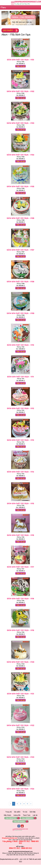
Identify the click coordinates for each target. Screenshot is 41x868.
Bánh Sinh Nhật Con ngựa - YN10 (20, 345)
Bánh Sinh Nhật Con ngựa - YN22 (20, 725)
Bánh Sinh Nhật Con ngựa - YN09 (20, 313)
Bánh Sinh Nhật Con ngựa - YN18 (20, 599)
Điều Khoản (7, 815)
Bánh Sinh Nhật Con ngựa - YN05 (20, 186)
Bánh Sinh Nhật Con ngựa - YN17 (20, 567)
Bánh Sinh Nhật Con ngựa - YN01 (20, 60)
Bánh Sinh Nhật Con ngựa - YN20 (20, 662)
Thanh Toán (27, 815)
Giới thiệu (33, 812)
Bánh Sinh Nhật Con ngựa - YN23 (20, 757)
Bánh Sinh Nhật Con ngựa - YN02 (20, 91)
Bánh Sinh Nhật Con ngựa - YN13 (20, 440)
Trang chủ (9, 812)
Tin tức (25, 812)
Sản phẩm (17, 812)
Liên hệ (35, 815)
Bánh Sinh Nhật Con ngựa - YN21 (20, 694)
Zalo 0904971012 (11, 818)
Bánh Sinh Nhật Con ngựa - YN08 (20, 282)
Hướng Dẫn (17, 815)
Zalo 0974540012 (19, 822)
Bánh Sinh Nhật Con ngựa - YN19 (20, 630)
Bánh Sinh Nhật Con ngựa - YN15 (20, 503)
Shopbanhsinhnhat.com (7, 859)
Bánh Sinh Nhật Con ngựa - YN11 (20, 377)
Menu (3, 7)
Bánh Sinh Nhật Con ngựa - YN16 (20, 535)
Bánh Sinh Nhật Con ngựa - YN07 (20, 250)
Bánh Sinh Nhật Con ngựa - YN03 (20, 123)
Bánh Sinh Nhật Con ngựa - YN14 (20, 472)
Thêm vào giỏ (20, 66)
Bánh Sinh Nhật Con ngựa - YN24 (20, 789)
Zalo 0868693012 (27, 818)
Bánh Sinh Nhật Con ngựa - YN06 (20, 218)
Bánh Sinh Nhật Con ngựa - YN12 (20, 408)
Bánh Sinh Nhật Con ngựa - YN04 (20, 155)
